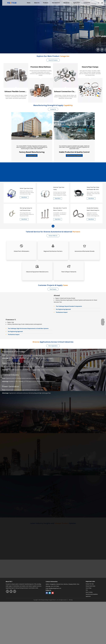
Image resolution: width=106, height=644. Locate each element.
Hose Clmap (89, 588)
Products (46, 3)
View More (24, 197)
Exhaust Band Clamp (90, 586)
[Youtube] (53, 593)
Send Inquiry (53, 289)
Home (29, 3)
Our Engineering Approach (63, 309)
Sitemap (71, 600)
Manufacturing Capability (74, 156)
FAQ (87, 590)
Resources (66, 3)
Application (76, 3)
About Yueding (89, 592)
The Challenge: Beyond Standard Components (69, 306)
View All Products (53, 60)
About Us (37, 3)
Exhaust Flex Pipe (90, 584)
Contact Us (87, 3)
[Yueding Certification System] (11, 591)
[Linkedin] (50, 593)
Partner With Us (53, 236)
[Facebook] (47, 593)
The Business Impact (62, 312)
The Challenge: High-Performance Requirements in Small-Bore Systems (28, 328)
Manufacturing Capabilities (92, 594)
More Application (53, 346)
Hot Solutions (56, 3)
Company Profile (32, 156)
